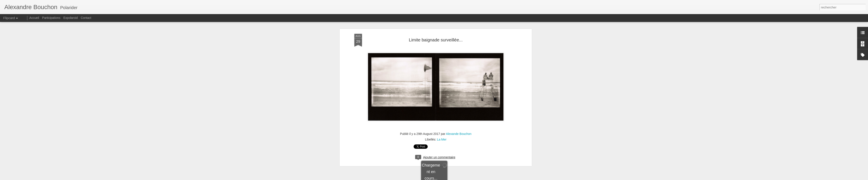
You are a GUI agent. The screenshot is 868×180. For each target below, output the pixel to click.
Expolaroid (71, 18)
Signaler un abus (475, 178)
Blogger (461, 178)
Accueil (34, 18)
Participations (51, 18)
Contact (86, 18)
